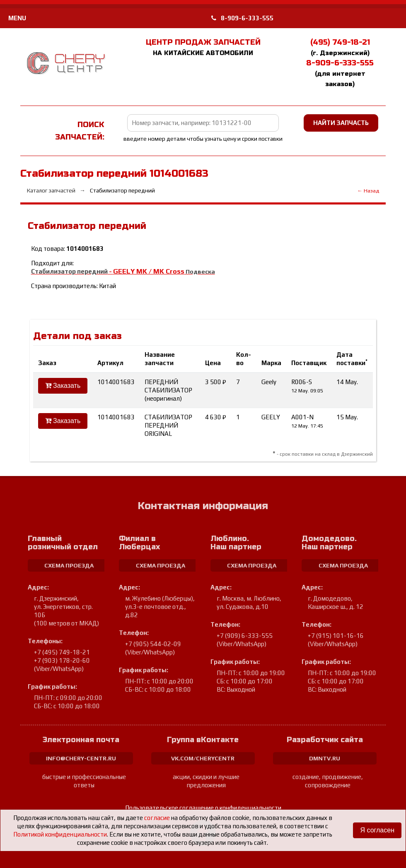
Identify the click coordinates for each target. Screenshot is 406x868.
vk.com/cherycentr (203, 758)
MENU (17, 18)
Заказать (63, 386)
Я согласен (377, 830)
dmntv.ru (325, 758)
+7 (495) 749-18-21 (62, 652)
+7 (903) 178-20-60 (62, 660)
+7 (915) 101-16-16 (336, 636)
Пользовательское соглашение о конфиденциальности (203, 808)
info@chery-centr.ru (81, 758)
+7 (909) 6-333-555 (245, 636)
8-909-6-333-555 (242, 18)
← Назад (368, 191)
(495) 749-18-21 (340, 42)
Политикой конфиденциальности (60, 834)
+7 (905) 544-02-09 (153, 644)
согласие (157, 818)
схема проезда (69, 565)
